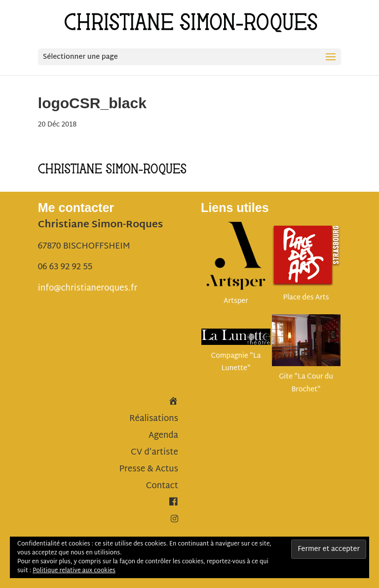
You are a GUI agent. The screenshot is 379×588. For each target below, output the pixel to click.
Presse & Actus (149, 469)
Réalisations (154, 419)
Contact (162, 486)
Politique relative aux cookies (74, 571)
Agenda (163, 436)
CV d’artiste (154, 452)
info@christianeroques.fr (88, 288)
